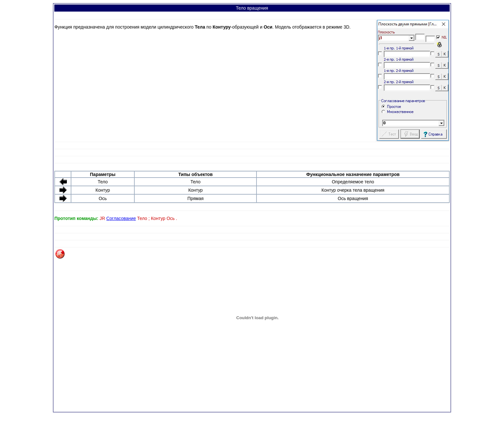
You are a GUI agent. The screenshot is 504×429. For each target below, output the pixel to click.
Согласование (121, 218)
